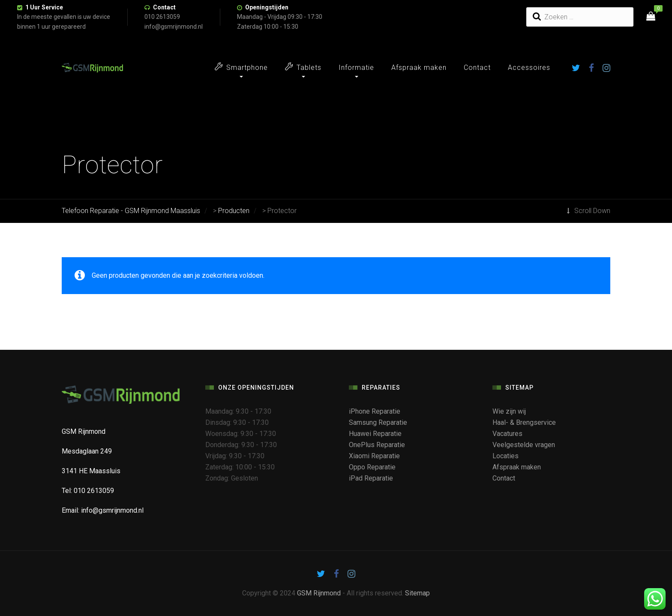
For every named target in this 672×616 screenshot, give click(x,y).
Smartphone (241, 67)
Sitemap (417, 593)
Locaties (505, 456)
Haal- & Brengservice (524, 422)
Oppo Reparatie (372, 467)
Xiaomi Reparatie (374, 456)
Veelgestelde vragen (524, 445)
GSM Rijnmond (319, 593)
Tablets (303, 67)
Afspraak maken (419, 68)
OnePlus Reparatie (377, 445)
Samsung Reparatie (378, 422)
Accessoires (529, 68)
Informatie (356, 68)
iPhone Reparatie (375, 411)
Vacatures (507, 434)
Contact (164, 7)
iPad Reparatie (371, 478)
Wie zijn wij (509, 411)
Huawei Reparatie (375, 434)
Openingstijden (267, 7)
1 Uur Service (44, 7)
